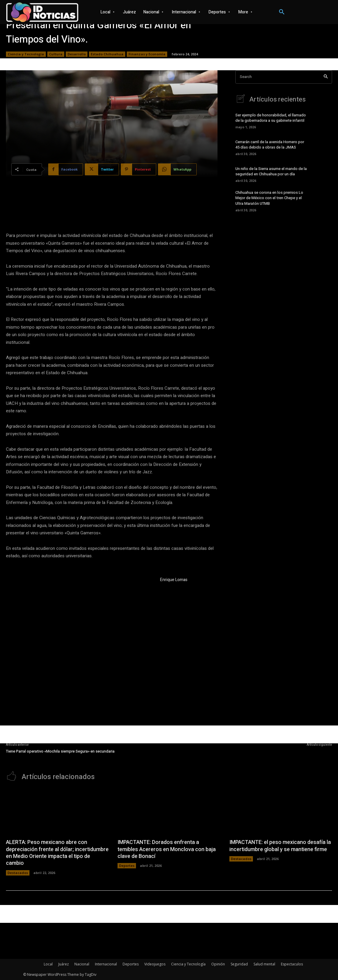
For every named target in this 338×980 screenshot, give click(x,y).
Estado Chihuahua (107, 54)
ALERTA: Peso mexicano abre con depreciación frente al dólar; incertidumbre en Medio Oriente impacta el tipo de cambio (57, 853)
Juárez (64, 964)
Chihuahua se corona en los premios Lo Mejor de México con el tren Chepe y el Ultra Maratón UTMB (269, 198)
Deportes (127, 866)
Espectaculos (292, 964)
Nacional (82, 964)
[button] (282, 12)
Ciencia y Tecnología (26, 54)
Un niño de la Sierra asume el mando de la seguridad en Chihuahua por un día (271, 171)
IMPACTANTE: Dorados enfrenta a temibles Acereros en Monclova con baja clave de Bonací (167, 849)
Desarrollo (77, 54)
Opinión (218, 964)
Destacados (18, 873)
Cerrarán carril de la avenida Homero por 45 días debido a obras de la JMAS (270, 145)
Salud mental (264, 964)
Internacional (106, 964)
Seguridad (239, 964)
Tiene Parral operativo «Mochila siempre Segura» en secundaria (60, 751)
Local (48, 964)
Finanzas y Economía (147, 54)
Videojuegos (155, 964)
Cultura (56, 54)
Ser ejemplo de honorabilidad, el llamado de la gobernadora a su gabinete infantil (271, 118)
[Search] (326, 77)
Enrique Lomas (174, 580)
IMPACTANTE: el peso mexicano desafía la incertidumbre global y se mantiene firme (280, 846)
